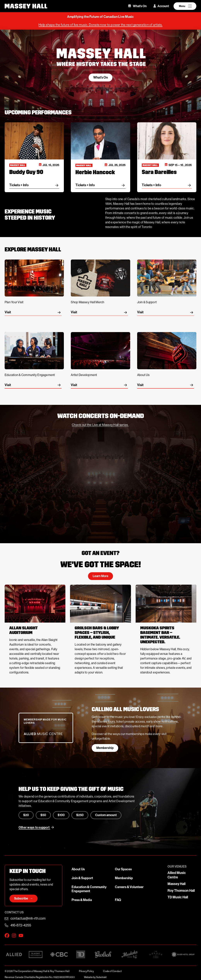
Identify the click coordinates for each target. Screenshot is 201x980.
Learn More (100, 576)
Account (161, 6)
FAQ (118, 900)
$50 (43, 815)
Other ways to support (36, 827)
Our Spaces (123, 869)
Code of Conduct (112, 971)
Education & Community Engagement (89, 889)
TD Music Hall (178, 897)
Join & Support (82, 878)
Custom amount (106, 815)
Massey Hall (177, 884)
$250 (80, 815)
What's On (137, 6)
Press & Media (82, 900)
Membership (105, 748)
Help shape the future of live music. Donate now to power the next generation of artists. (100, 25)
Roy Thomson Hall (181, 891)
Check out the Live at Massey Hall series (100, 425)
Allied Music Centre (177, 875)
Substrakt (101, 977)
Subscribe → (24, 898)
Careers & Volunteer (129, 887)
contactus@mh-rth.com (28, 918)
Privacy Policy (86, 971)
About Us (78, 869)
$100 (61, 815)
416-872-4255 (21, 925)
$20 (26, 815)
